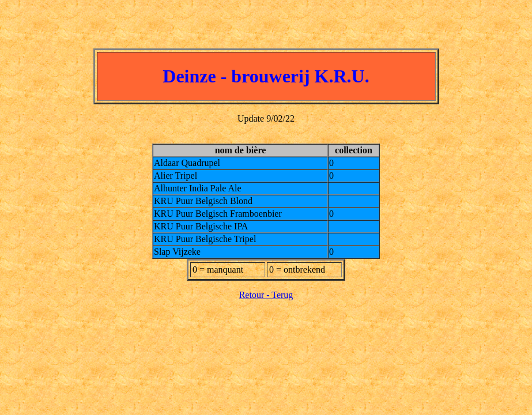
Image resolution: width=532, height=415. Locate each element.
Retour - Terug (266, 295)
